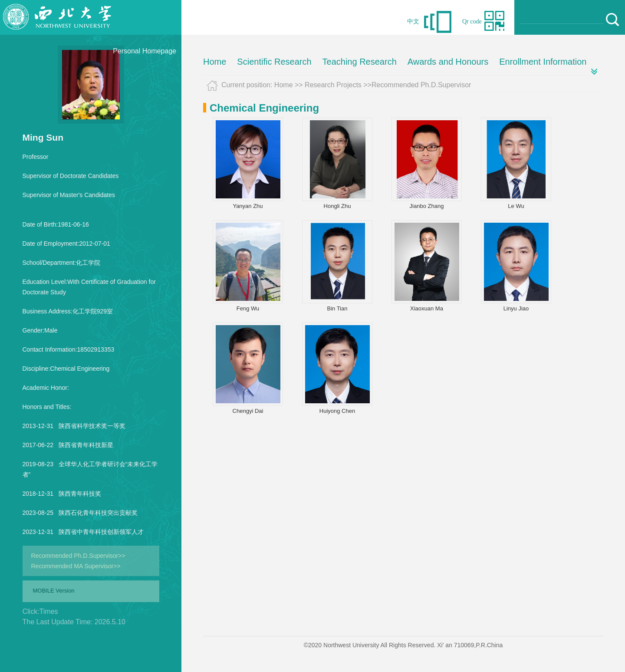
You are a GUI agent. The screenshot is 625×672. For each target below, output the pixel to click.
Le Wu (516, 206)
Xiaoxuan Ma (427, 308)
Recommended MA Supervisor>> (76, 566)
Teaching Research (360, 62)
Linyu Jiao (516, 308)
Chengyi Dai (248, 411)
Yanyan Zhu (248, 206)
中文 (413, 21)
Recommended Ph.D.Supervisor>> (78, 556)
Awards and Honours (448, 62)
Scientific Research (274, 62)
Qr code (472, 21)
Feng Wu (248, 308)
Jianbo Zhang (427, 206)
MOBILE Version (54, 591)
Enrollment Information (543, 62)
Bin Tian (337, 308)
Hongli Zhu (337, 206)
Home (215, 62)
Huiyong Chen (337, 411)
